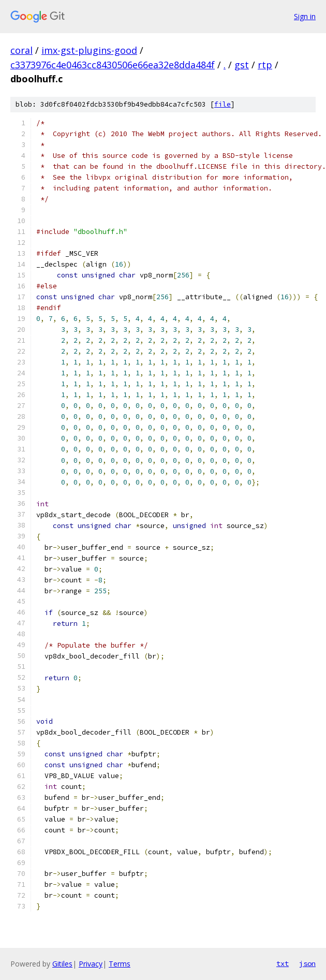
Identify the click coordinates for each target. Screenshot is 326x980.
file (223, 104)
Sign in (305, 16)
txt (283, 963)
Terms (120, 964)
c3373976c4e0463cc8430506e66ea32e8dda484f (113, 65)
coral (21, 50)
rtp (265, 65)
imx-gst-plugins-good (89, 50)
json (307, 963)
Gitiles (62, 964)
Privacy (91, 964)
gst (242, 65)
